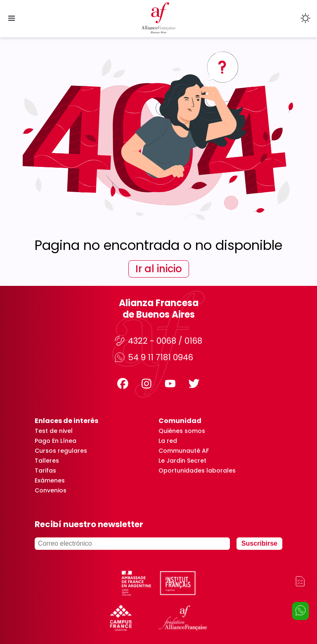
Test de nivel (54, 431)
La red (168, 441)
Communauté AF (184, 451)
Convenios (51, 490)
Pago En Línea (56, 441)
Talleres (47, 461)
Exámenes (50, 480)
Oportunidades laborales (197, 471)
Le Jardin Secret (182, 461)
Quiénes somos (182, 431)
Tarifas (45, 471)
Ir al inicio (159, 269)
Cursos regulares (61, 451)
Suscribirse (259, 543)
